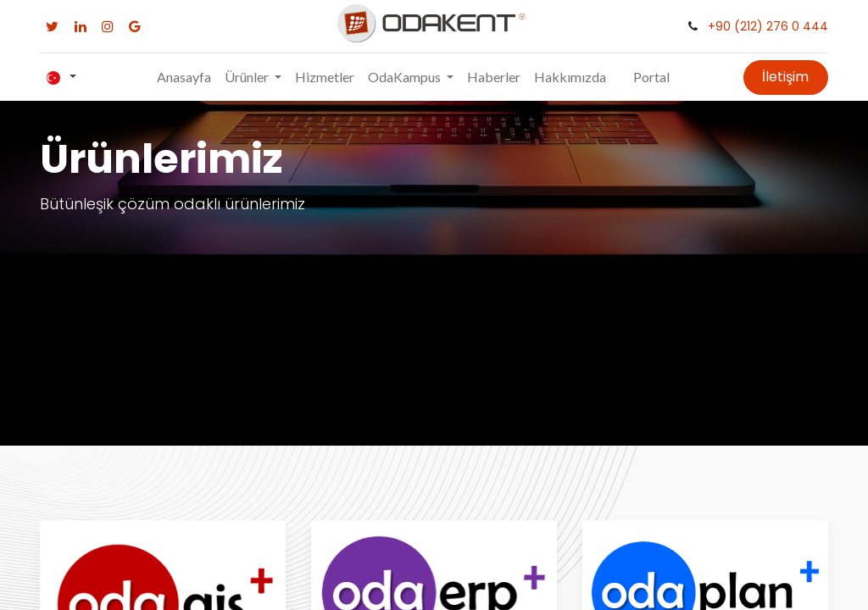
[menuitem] (184, 77)
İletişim (785, 77)
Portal (651, 77)
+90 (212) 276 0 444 (768, 26)
